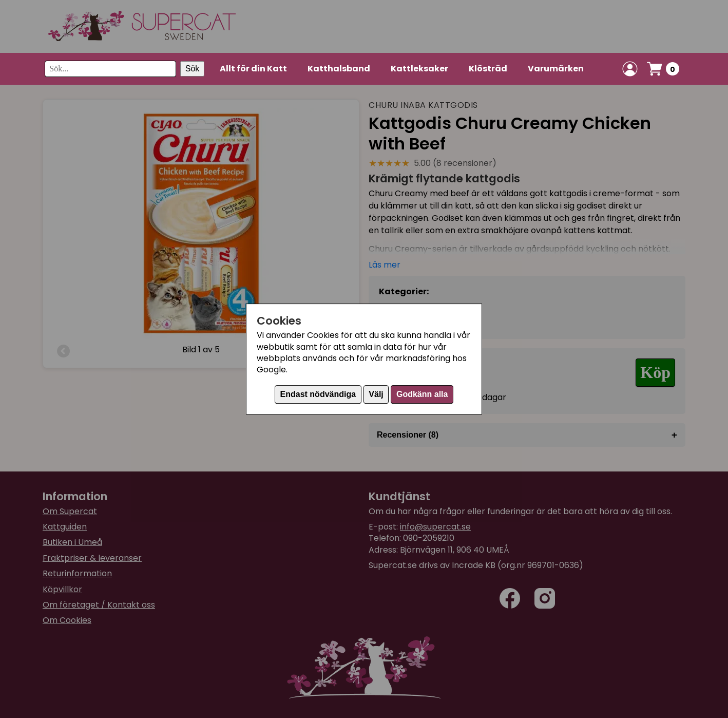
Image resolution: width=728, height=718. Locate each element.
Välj (376, 394)
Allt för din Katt (253, 69)
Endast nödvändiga (318, 394)
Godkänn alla (422, 394)
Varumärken (556, 69)
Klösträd (488, 69)
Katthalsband (339, 69)
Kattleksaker (419, 69)
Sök (193, 69)
